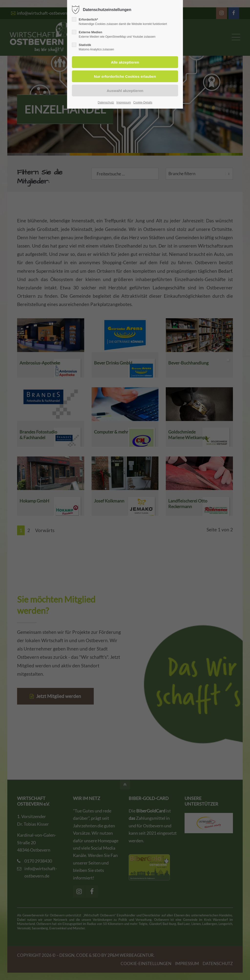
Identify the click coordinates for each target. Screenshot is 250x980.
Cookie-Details (143, 103)
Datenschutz (106, 103)
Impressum (124, 103)
